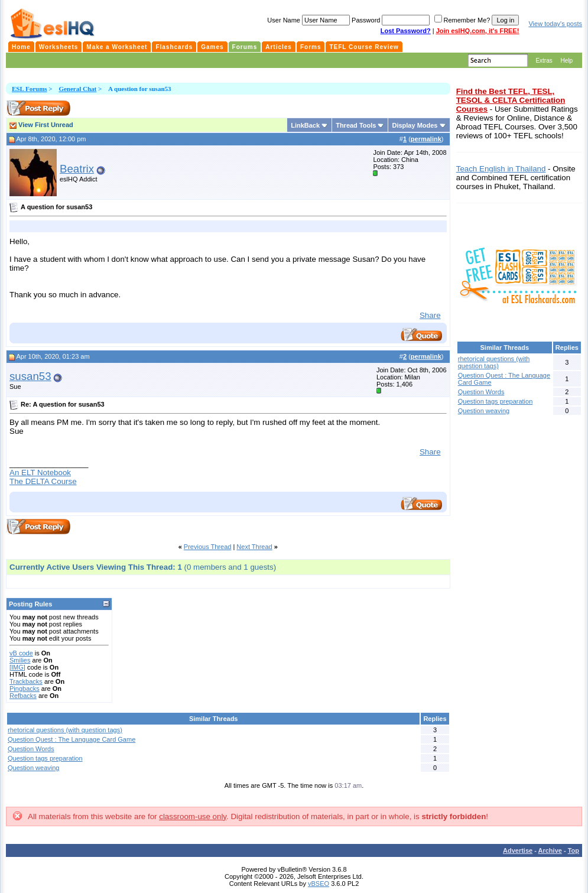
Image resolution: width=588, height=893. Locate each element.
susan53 (30, 376)
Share (430, 315)
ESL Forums (30, 89)
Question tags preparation (45, 758)
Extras (544, 61)
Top (574, 850)
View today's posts (555, 24)
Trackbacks (26, 681)
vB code (21, 653)
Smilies (20, 660)
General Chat (77, 89)
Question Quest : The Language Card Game (72, 739)
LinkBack (305, 125)
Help (566, 61)
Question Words (31, 749)
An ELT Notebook (40, 473)
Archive (550, 850)
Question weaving (33, 768)
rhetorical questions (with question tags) (65, 730)
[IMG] (17, 667)
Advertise (518, 850)
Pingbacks (25, 689)
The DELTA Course (43, 481)
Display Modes (415, 125)
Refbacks (23, 696)
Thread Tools (356, 125)
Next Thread (254, 547)
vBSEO (319, 884)
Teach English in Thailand (501, 169)
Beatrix (77, 169)
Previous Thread (208, 547)
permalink (426, 139)
